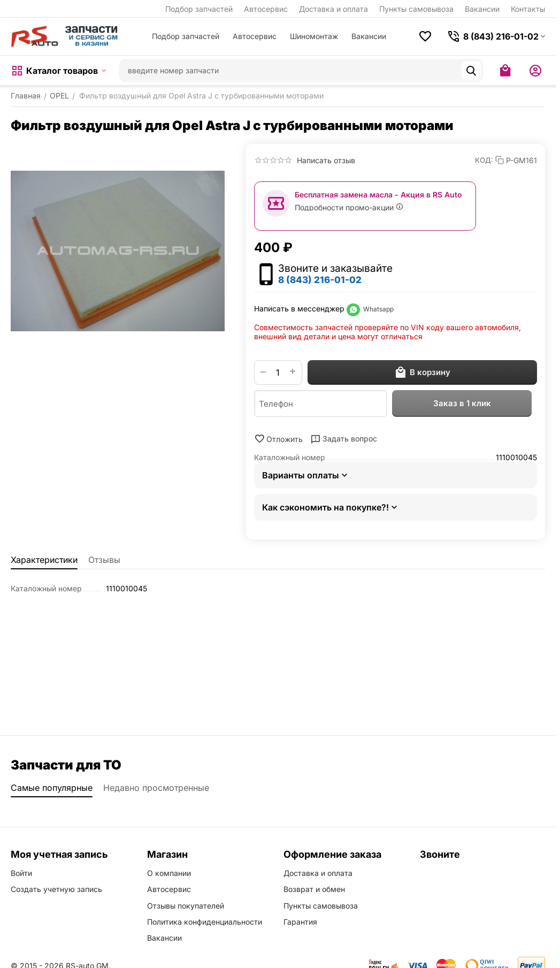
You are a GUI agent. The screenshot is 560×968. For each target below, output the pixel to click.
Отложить (278, 439)
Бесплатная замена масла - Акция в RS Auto (378, 195)
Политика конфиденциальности (205, 922)
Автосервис (266, 9)
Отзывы (104, 560)
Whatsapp (370, 309)
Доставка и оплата (333, 9)
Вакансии (482, 9)
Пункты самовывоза (416, 9)
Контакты (528, 9)
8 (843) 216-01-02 (320, 280)
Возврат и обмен (314, 889)
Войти (21, 873)
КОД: (484, 160)
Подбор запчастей (199, 9)
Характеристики (44, 560)
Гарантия (300, 922)
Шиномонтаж (314, 36)
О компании (169, 873)
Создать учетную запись (56, 889)
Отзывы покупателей (186, 906)
